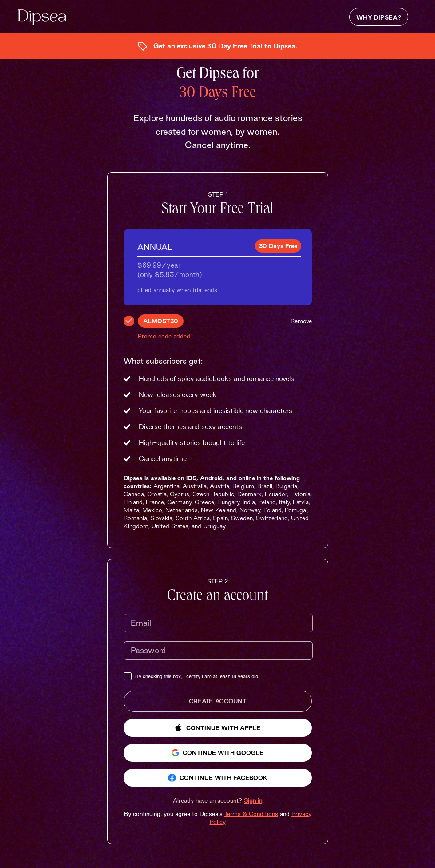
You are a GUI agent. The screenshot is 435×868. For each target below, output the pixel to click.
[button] (217, 800)
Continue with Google (217, 753)
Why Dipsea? (379, 17)
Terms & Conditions (251, 814)
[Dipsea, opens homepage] (42, 18)
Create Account (217, 701)
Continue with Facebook (218, 778)
